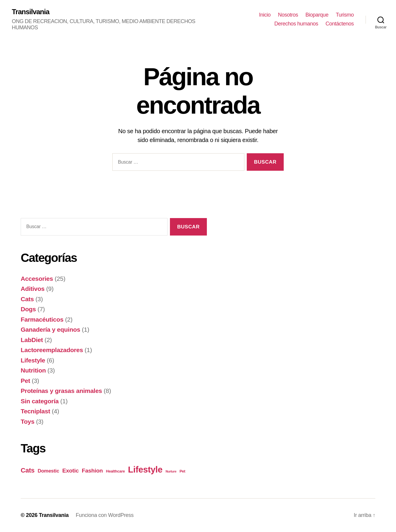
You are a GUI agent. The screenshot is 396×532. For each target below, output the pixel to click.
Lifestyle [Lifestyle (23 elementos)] (145, 469)
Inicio (265, 15)
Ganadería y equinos (50, 329)
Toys (27, 421)
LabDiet (32, 340)
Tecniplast (35, 411)
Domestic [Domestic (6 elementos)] (49, 471)
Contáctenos (340, 24)
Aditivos (33, 289)
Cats (27, 299)
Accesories (37, 279)
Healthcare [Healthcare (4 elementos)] (116, 471)
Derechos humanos (296, 24)
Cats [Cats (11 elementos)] (28, 470)
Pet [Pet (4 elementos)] (182, 471)
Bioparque (317, 15)
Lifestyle (33, 360)
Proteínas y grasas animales (61, 391)
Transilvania (31, 12)
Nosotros (288, 15)
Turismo (345, 15)
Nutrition (33, 370)
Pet (25, 381)
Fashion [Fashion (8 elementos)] (92, 471)
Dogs (28, 309)
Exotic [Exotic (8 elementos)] (71, 471)
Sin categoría (40, 401)
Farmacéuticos (42, 319)
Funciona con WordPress (105, 515)
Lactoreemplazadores (52, 350)
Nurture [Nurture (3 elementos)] (171, 471)
